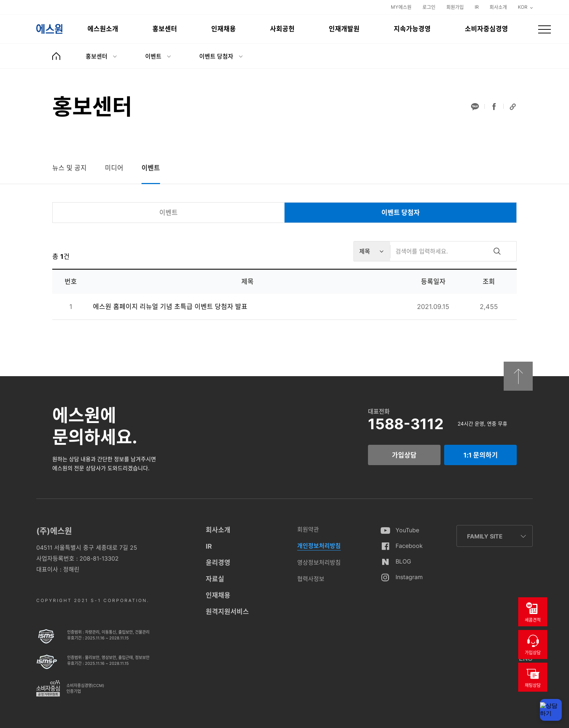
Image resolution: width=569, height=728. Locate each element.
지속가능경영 (412, 29)
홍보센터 (165, 29)
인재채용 (224, 29)
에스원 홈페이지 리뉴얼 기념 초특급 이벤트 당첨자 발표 (170, 307)
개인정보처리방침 (319, 546)
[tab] (69, 168)
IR (477, 7)
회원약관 (308, 529)
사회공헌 (282, 29)
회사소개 (498, 7)
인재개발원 (344, 29)
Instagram (409, 577)
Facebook (409, 546)
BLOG (403, 561)
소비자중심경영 (486, 29)
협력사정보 (311, 579)
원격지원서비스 (227, 612)
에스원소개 (103, 29)
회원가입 (455, 7)
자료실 (215, 579)
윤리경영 (218, 563)
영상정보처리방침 (319, 562)
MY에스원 (401, 7)
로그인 (429, 7)
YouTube (407, 530)
